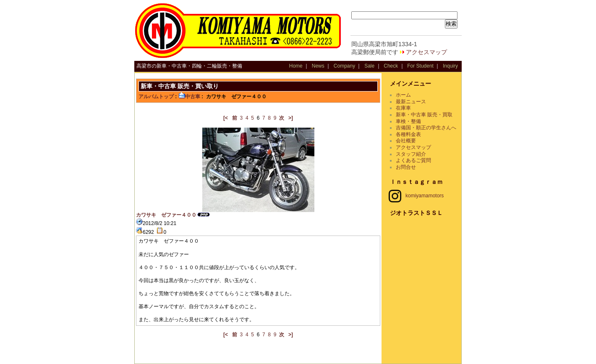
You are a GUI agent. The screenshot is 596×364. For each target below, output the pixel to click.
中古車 (189, 97)
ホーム (403, 95)
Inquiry (450, 66)
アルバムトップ (156, 97)
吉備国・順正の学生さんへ (426, 128)
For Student (420, 66)
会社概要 (406, 141)
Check (391, 66)
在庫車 (403, 108)
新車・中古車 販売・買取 (424, 115)
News (318, 66)
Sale (369, 66)
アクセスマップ (426, 52)
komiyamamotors (416, 196)
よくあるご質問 (413, 160)
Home (296, 66)
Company (344, 66)
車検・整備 (408, 121)
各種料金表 (408, 134)
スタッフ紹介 (411, 154)
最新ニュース (411, 102)
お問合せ (406, 167)
